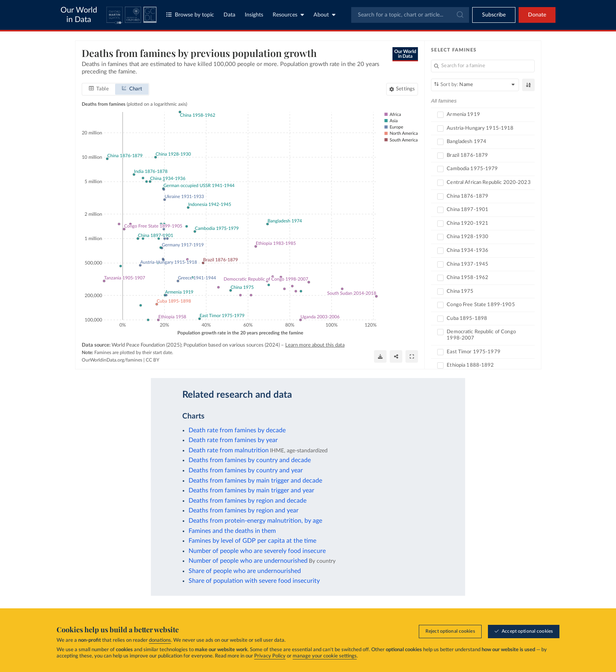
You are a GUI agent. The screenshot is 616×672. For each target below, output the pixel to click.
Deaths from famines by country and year (246, 470)
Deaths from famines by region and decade (247, 501)
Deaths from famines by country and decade (250, 460)
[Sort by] (475, 85)
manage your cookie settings (325, 656)
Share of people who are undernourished (245, 571)
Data (229, 15)
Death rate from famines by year (233, 440)
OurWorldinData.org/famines (112, 360)
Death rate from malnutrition (229, 450)
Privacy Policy (270, 656)
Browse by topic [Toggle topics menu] (190, 15)
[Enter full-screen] (412, 356)
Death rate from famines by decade (237, 430)
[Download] (380, 356)
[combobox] (410, 15)
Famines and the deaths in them (232, 531)
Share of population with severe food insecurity (254, 581)
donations (160, 640)
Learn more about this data (315, 345)
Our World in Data (79, 15)
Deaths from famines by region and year (244, 510)
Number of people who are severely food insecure (257, 551)
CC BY (152, 360)
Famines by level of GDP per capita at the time (252, 541)
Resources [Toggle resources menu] (288, 15)
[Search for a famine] (483, 66)
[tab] (99, 89)
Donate (537, 15)
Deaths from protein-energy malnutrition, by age (255, 521)
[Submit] (459, 15)
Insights (254, 15)
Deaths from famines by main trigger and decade (255, 481)
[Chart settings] (402, 89)
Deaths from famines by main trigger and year (251, 490)
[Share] (396, 356)
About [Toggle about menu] (324, 15)
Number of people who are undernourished (248, 561)
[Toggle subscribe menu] (494, 15)
